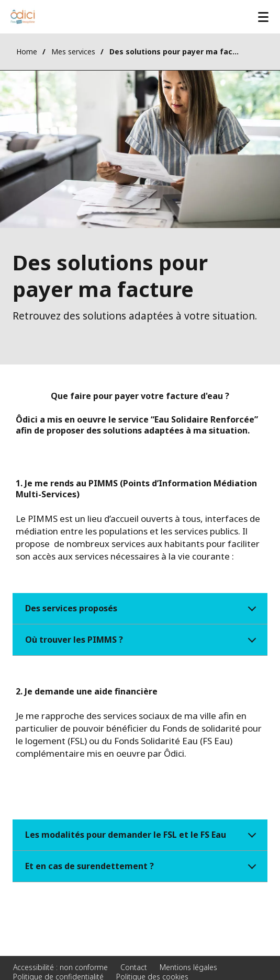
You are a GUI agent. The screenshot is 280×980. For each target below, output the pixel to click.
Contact (134, 967)
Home (27, 52)
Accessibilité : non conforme (60, 967)
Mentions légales (188, 967)
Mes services (73, 52)
